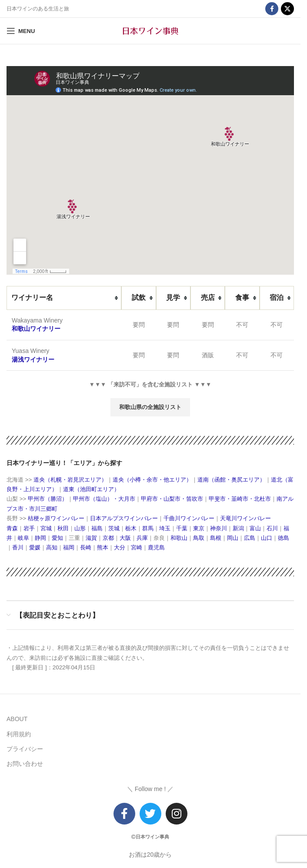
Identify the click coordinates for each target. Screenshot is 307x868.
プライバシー (25, 749)
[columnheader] (64, 298)
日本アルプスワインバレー (124, 518)
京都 (108, 538)
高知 (52, 547)
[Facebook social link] (272, 9)
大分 (120, 547)
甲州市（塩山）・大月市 (104, 499)
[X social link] (287, 9)
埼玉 (165, 528)
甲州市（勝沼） (48, 499)
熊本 (103, 547)
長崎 (86, 547)
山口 (267, 538)
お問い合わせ (25, 764)
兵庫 (142, 538)
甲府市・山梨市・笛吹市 (172, 499)
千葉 (182, 528)
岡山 (233, 538)
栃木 (131, 528)
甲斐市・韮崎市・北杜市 (240, 499)
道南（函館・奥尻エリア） (231, 480)
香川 (18, 547)
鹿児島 (156, 547)
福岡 (69, 547)
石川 (272, 528)
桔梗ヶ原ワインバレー (56, 518)
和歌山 (179, 538)
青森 (12, 528)
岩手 (29, 528)
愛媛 (35, 547)
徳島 (284, 538)
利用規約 (19, 734)
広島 (250, 538)
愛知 (57, 538)
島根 (216, 538)
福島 (97, 528)
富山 (255, 528)
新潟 (238, 528)
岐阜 (23, 538)
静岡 (40, 538)
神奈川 (219, 528)
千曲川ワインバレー (189, 518)
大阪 (125, 538)
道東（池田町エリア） (91, 489)
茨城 (114, 528)
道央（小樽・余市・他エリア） (152, 480)
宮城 (46, 528)
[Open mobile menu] (21, 31)
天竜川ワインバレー (245, 518)
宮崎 (137, 547)
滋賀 (91, 538)
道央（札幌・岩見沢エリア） (69, 480)
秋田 (63, 528)
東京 (199, 528)
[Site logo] (150, 30)
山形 (80, 528)
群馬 (148, 528)
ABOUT (17, 719)
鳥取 (199, 538)
